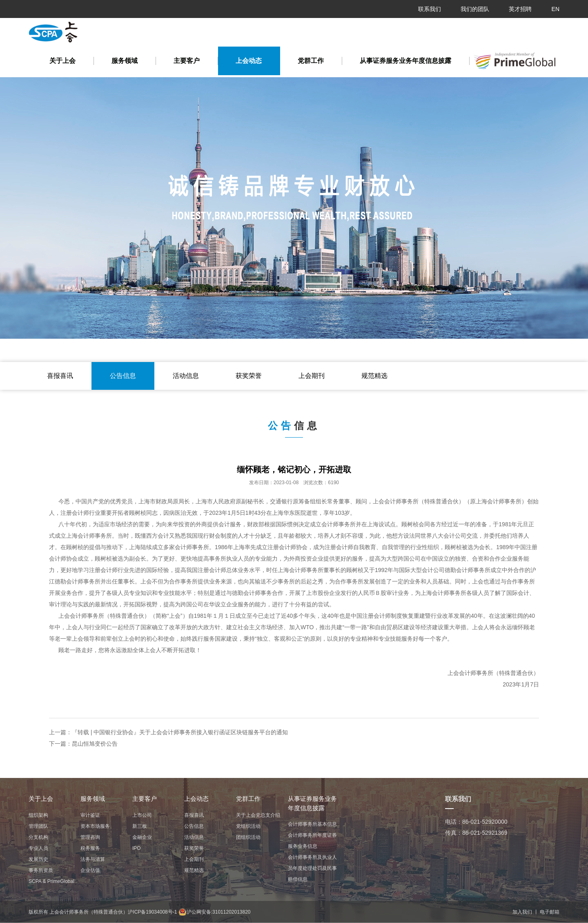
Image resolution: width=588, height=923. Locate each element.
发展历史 (38, 859)
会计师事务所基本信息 (312, 824)
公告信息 (123, 376)
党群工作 (311, 61)
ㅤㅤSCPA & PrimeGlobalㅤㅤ (51, 881)
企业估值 (90, 870)
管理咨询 (90, 837)
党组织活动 (248, 826)
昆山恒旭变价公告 (95, 744)
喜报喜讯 (60, 376)
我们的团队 (475, 9)
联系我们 (430, 9)
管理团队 (38, 826)
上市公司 (142, 815)
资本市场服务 (95, 826)
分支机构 (38, 837)
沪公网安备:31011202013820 (215, 912)
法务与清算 (93, 859)
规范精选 (374, 376)
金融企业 (142, 837)
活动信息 (186, 376)
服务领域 (125, 61)
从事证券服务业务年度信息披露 (405, 61)
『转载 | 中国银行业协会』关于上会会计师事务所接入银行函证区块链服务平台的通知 (180, 732)
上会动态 (249, 61)
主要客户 (187, 61)
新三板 (140, 826)
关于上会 (62, 61)
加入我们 (522, 912)
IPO (137, 848)
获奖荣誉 (249, 376)
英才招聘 (520, 9)
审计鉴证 (90, 815)
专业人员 (38, 848)
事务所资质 (41, 870)
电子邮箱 (550, 912)
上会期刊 (312, 376)
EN (556, 9)
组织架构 (38, 815)
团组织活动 (248, 837)
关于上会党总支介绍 (258, 815)
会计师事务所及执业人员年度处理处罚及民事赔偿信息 (312, 868)
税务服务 (90, 848)
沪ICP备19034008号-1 (152, 912)
